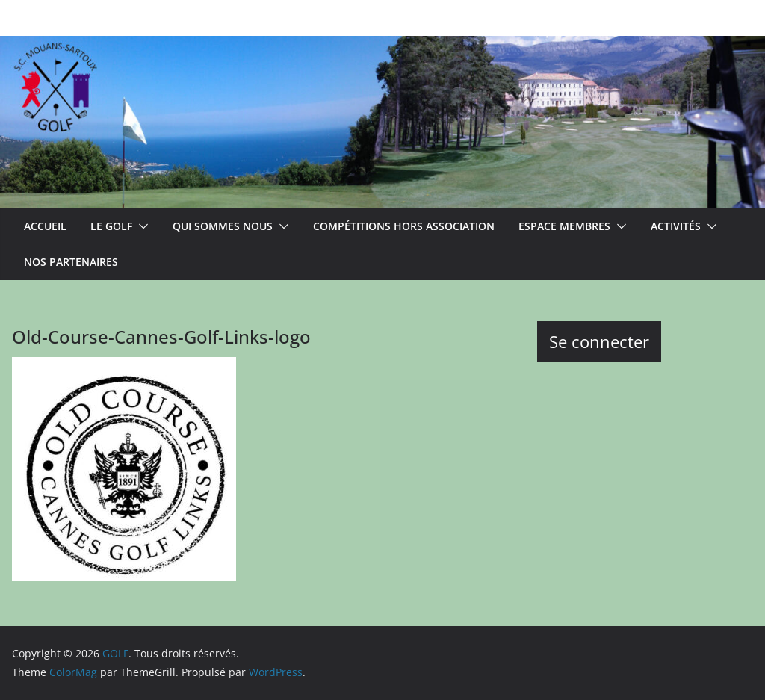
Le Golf (111, 226)
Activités (676, 226)
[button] (140, 226)
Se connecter (599, 341)
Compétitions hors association (404, 226)
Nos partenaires (71, 262)
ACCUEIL (45, 226)
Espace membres (564, 226)
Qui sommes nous (223, 226)
